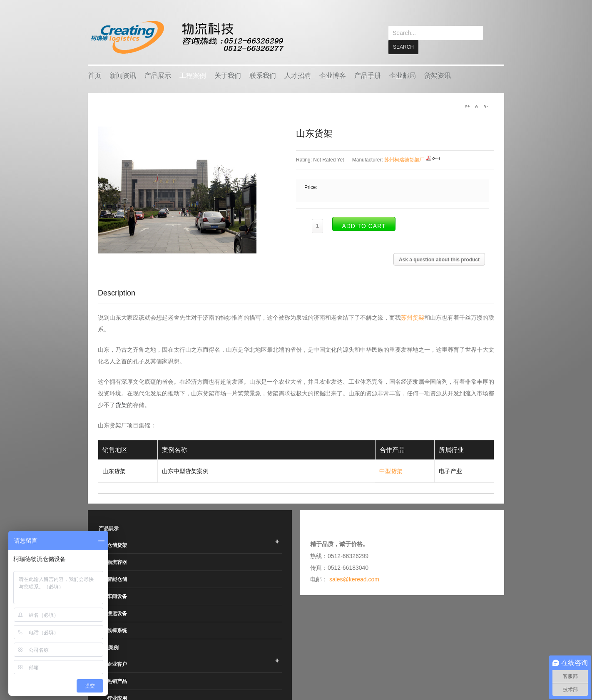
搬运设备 (117, 613)
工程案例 (193, 75)
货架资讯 (438, 75)
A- (485, 106)
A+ (467, 106)
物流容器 (117, 562)
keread (187, 37)
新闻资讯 (123, 75)
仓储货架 (117, 545)
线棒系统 (117, 630)
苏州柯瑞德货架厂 (404, 159)
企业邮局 (403, 75)
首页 (95, 75)
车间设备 (117, 596)
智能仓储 (117, 579)
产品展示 (158, 75)
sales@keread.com (354, 579)
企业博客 (333, 75)
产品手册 (368, 75)
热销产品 (117, 681)
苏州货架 (413, 317)
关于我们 (228, 75)
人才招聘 (298, 75)
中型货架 (391, 471)
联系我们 (263, 75)
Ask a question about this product (439, 259)
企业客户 (117, 664)
